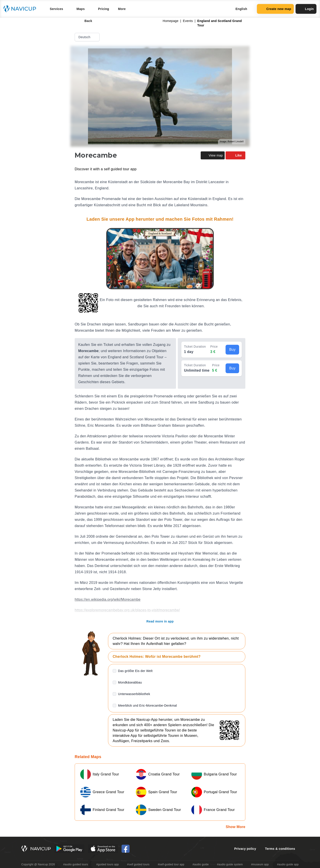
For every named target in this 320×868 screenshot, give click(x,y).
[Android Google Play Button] (69, 849)
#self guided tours (138, 864)
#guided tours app (108, 864)
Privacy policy (245, 849)
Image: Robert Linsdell (232, 142)
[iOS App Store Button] (103, 849)
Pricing (104, 9)
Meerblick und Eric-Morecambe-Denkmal (147, 705)
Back (85, 21)
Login (306, 9)
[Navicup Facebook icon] (126, 849)
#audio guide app (288, 864)
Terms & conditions (280, 849)
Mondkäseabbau (130, 682)
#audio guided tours (76, 864)
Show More (236, 827)
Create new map (275, 9)
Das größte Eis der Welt (135, 671)
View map (213, 155)
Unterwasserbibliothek (134, 694)
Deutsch (88, 37)
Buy (232, 350)
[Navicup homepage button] (21, 9)
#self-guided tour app (171, 864)
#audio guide (201, 864)
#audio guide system (230, 864)
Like (235, 155)
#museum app (260, 864)
